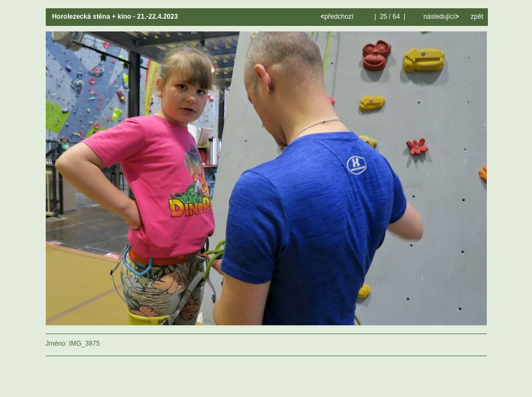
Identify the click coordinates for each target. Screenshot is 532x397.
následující (440, 17)
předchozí (338, 17)
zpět (477, 17)
